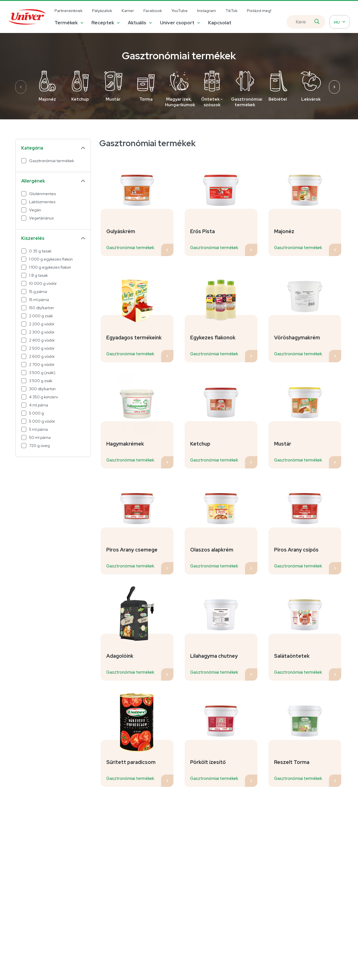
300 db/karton (42, 389)
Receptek (103, 23)
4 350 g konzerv (43, 397)
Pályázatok (102, 11)
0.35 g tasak (40, 251)
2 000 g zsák (41, 316)
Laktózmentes (42, 202)
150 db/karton (42, 308)
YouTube (180, 11)
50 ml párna (40, 437)
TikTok (231, 11)
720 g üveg (39, 446)
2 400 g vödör (42, 340)
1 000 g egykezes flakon (51, 259)
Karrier (128, 11)
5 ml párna (38, 429)
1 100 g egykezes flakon (50, 267)
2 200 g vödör (42, 324)
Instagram (207, 11)
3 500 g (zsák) (42, 373)
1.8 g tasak (38, 275)
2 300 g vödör (42, 332)
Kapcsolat (220, 23)
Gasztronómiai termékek (52, 161)
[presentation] (21, 87)
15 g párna (38, 292)
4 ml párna (39, 405)
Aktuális (137, 23)
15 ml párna (39, 300)
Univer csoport (177, 23)
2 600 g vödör (42, 356)
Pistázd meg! (259, 11)
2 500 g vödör (42, 348)
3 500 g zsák (41, 381)
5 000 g (36, 413)
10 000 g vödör (43, 283)
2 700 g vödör (42, 364)
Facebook (153, 11)
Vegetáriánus (41, 218)
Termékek (66, 23)
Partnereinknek (69, 11)
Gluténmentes (43, 194)
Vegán (35, 210)
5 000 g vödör (42, 421)
